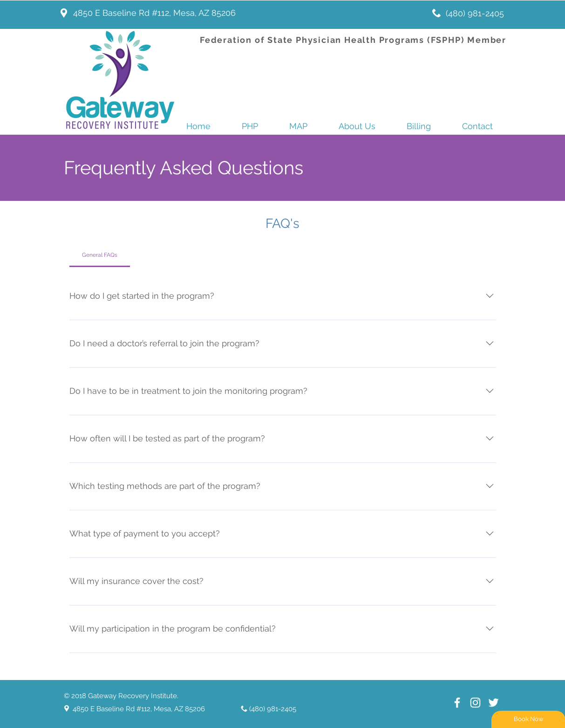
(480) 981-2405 (475, 13)
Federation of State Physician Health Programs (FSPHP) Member (353, 40)
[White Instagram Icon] (475, 703)
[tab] (100, 255)
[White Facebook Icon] (457, 703)
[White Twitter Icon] (494, 703)
